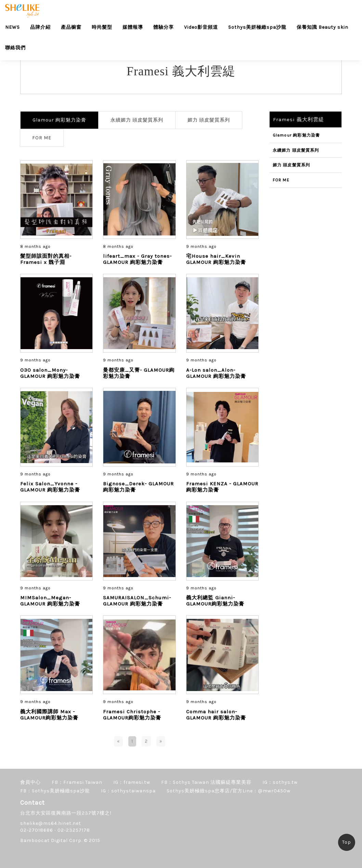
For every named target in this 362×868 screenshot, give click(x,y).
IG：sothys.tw (280, 782)
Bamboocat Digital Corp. (51, 840)
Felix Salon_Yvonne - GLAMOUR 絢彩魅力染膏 (50, 487)
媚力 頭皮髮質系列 (209, 120)
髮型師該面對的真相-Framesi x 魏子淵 (46, 259)
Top (347, 842)
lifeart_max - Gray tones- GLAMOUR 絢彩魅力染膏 (137, 259)
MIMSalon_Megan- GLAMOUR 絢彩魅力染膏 (50, 601)
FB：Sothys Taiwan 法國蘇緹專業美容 (206, 782)
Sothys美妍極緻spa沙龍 (257, 27)
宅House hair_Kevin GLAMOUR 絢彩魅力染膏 (216, 259)
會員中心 (30, 782)
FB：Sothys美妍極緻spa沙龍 (55, 791)
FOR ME (42, 138)
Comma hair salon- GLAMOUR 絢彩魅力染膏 (216, 715)
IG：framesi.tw (132, 782)
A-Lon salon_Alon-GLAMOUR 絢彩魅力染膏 (216, 373)
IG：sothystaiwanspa (128, 791)
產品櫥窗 (71, 27)
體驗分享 (164, 27)
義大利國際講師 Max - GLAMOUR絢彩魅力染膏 (49, 715)
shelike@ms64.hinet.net (51, 823)
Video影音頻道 (201, 27)
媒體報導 (133, 27)
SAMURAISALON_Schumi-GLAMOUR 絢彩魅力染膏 (137, 601)
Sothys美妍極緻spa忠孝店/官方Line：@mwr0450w (229, 791)
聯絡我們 (15, 48)
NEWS (12, 27)
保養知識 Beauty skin (322, 27)
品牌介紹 (40, 27)
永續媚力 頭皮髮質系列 (137, 120)
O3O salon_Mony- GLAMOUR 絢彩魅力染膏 (50, 373)
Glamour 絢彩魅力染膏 (59, 120)
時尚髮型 (102, 27)
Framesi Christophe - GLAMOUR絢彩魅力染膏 (132, 715)
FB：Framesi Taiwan (77, 782)
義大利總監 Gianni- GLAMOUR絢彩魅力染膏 (215, 601)
